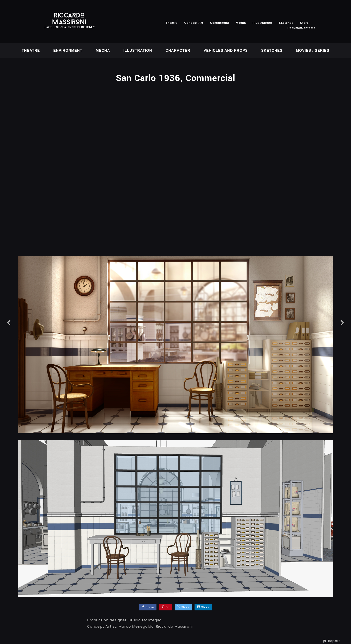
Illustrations (262, 23)
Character (178, 50)
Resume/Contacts (301, 28)
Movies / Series (313, 50)
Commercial (219, 23)
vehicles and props (226, 50)
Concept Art (194, 23)
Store (304, 23)
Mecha (241, 23)
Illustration (138, 50)
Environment (68, 50)
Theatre (171, 23)
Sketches (286, 23)
